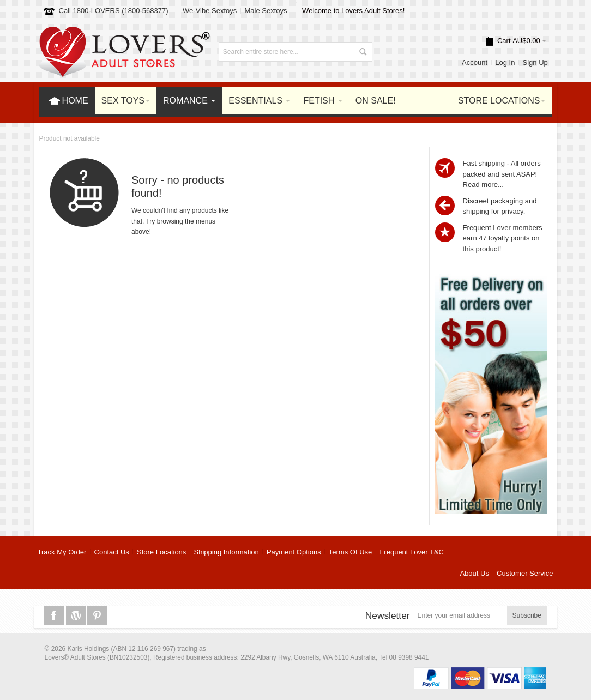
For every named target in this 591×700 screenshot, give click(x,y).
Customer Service (525, 573)
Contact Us (112, 552)
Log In (505, 62)
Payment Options (294, 552)
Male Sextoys (266, 11)
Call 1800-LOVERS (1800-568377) (114, 11)
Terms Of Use (350, 552)
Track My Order (62, 552)
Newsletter (388, 615)
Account (475, 62)
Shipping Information (227, 552)
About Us (474, 573)
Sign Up (535, 62)
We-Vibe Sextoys (210, 11)
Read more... (483, 185)
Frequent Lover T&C (412, 552)
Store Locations (161, 552)
